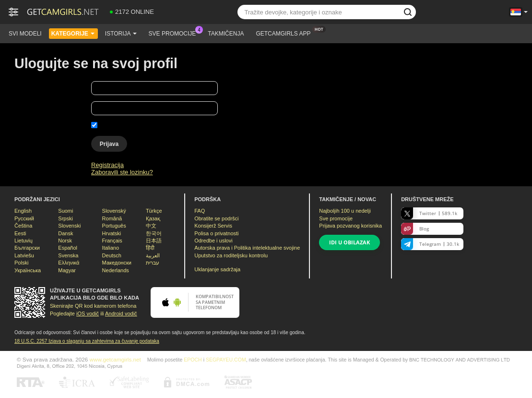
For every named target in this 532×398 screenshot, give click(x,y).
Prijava (109, 144)
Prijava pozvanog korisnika (350, 226)
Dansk (65, 233)
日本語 (154, 241)
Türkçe (154, 211)
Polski (21, 263)
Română (112, 218)
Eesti (20, 233)
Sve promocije (175, 33)
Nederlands (116, 270)
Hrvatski (112, 233)
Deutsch (112, 255)
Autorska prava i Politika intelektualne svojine (247, 248)
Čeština (23, 226)
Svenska (68, 255)
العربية (153, 255)
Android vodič (121, 314)
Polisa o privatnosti (216, 233)
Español (68, 248)
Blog (415, 229)
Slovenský (114, 211)
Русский (24, 218)
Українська (28, 270)
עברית (153, 263)
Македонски (117, 263)
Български (27, 248)
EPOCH (193, 360)
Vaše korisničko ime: (43, 90)
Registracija (107, 165)
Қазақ (153, 218)
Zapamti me (116, 125)
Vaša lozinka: (33, 110)
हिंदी (150, 248)
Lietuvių (24, 241)
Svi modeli (25, 34)
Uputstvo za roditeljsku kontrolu (231, 255)
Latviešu (24, 255)
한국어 (154, 233)
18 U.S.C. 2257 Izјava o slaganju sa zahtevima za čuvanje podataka (87, 341)
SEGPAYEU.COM (226, 360)
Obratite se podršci (216, 218)
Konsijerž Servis (213, 226)
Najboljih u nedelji (345, 211)
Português (114, 226)
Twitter (429, 213)
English (23, 211)
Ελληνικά (69, 263)
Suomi (65, 211)
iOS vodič (88, 314)
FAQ (200, 211)
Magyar (67, 270)
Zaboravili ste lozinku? (122, 172)
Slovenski (69, 226)
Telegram (430, 244)
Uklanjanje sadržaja (217, 269)
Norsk (65, 241)
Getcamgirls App (285, 33)
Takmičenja (226, 34)
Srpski (65, 218)
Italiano (111, 248)
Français (112, 241)
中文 (151, 226)
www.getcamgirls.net (115, 359)
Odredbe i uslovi (213, 241)
